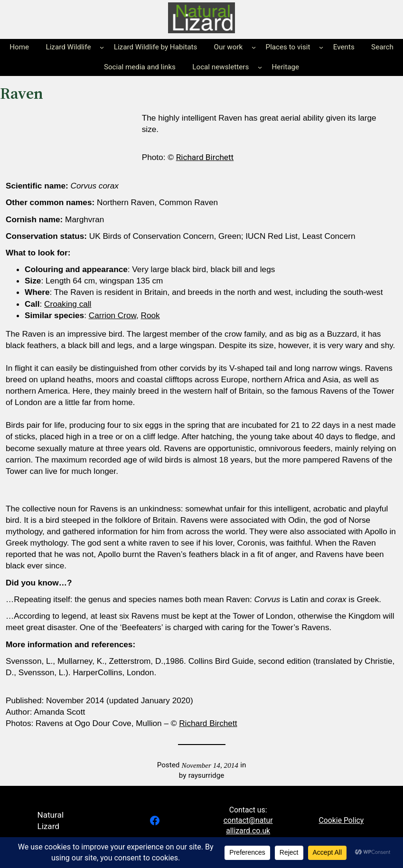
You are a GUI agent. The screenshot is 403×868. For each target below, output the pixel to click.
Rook (150, 315)
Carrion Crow (112, 315)
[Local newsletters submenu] (260, 67)
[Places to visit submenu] (321, 47)
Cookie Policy (342, 820)
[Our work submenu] (254, 47)
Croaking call (68, 304)
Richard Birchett (205, 157)
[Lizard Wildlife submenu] (102, 47)
